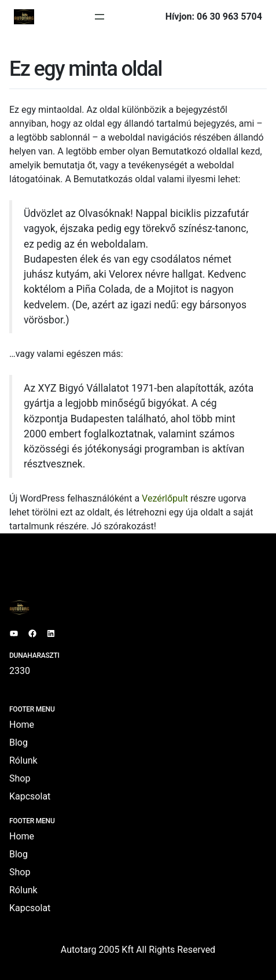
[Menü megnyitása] (100, 17)
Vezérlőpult (165, 498)
